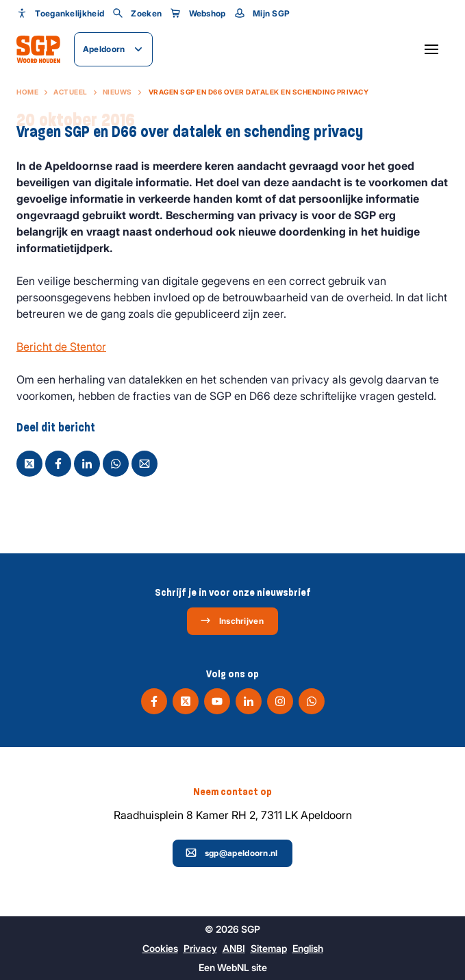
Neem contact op (232, 792)
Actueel (71, 92)
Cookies (160, 948)
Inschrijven (232, 620)
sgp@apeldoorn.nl (232, 853)
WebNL (233, 967)
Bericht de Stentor (61, 347)
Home (27, 92)
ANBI (234, 948)
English (308, 948)
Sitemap (269, 948)
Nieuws (117, 92)
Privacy (200, 948)
